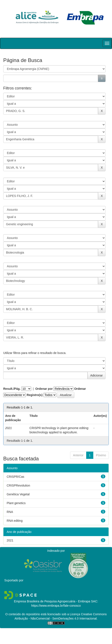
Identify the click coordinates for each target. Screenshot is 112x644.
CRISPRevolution (18, 485)
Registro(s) (35, 395)
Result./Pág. (12, 389)
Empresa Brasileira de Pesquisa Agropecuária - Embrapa (52, 601)
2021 (10, 540)
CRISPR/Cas (15, 477)
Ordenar (80, 389)
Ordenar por (44, 389)
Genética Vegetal (18, 494)
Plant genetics (16, 503)
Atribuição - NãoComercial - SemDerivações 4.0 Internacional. (56, 618)
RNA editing (15, 521)
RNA (10, 512)
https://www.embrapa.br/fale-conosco (56, 606)
